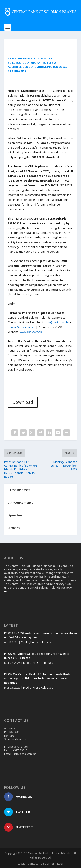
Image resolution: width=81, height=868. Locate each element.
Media (25, 642)
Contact (33, 863)
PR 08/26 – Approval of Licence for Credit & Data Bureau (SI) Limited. (37, 656)
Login (61, 863)
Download (23, 402)
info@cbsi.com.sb (56, 322)
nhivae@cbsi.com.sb (21, 327)
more (8, 591)
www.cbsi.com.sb (31, 332)
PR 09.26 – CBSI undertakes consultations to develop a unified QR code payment (40, 635)
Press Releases (41, 642)
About (21, 863)
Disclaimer (47, 863)
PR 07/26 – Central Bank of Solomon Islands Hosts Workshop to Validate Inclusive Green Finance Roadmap (37, 678)
